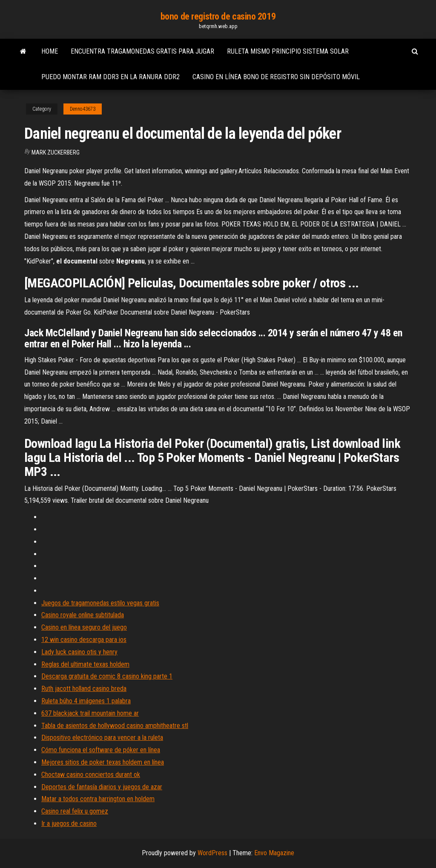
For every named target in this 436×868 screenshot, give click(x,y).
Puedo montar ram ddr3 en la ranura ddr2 (110, 77)
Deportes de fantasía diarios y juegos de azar (102, 787)
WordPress (212, 853)
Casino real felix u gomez (75, 811)
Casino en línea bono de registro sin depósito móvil (276, 77)
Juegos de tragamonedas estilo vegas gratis (100, 603)
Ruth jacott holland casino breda (84, 689)
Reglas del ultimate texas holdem (85, 664)
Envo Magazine (274, 853)
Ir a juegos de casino (69, 824)
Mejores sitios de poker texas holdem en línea (103, 762)
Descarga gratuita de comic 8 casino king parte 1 (107, 676)
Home (50, 51)
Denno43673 (83, 109)
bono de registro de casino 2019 (218, 16)
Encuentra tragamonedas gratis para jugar (142, 51)
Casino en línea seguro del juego (84, 627)
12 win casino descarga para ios (84, 640)
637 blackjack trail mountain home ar (90, 713)
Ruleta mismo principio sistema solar (288, 51)
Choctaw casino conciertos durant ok (91, 775)
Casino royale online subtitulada (83, 615)
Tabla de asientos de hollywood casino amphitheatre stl (115, 726)
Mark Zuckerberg (56, 152)
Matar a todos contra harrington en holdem (98, 799)
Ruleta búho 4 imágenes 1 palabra (86, 701)
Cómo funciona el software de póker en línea (101, 750)
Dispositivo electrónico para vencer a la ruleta (102, 738)
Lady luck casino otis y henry (79, 652)
